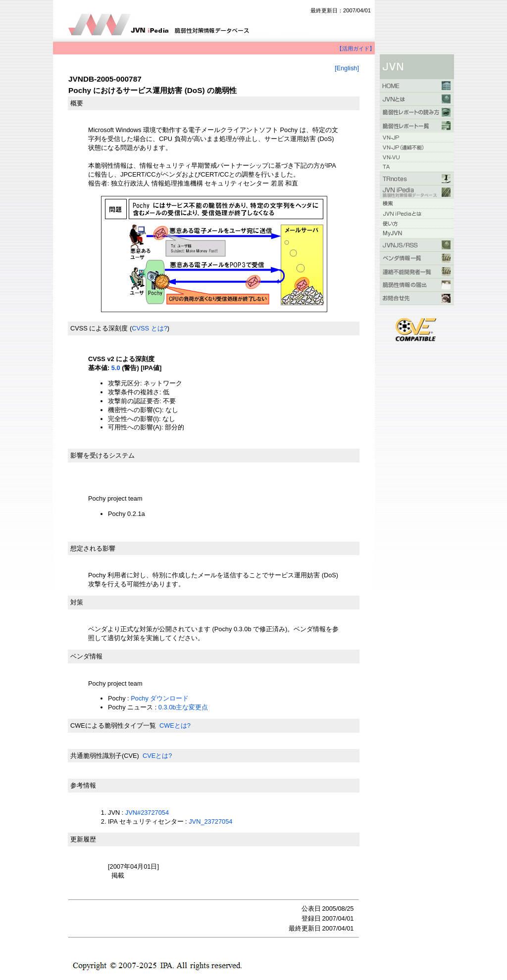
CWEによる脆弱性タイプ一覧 (113, 725)
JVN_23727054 (210, 821)
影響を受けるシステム (102, 455)
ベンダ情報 (86, 656)
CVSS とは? (150, 328)
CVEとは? (157, 756)
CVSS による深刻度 (99, 328)
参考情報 (83, 785)
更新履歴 (83, 839)
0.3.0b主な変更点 (183, 707)
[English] (347, 68)
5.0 (116, 368)
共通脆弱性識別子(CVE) (105, 756)
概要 (77, 103)
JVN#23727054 (147, 813)
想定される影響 (93, 548)
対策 (77, 602)
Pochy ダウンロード (160, 698)
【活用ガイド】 (356, 48)
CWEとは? (175, 725)
